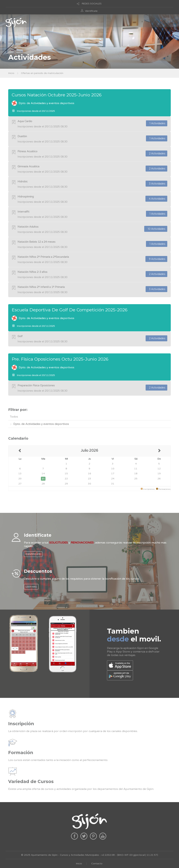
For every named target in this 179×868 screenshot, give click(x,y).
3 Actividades (156, 184)
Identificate (91, 11)
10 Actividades (156, 229)
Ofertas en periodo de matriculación (42, 73)
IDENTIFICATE (33, 554)
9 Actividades (156, 259)
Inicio (11, 73)
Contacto (97, 864)
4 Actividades (156, 199)
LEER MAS (31, 587)
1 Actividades (157, 123)
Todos (14, 417)
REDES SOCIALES (92, 4)
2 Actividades (156, 153)
